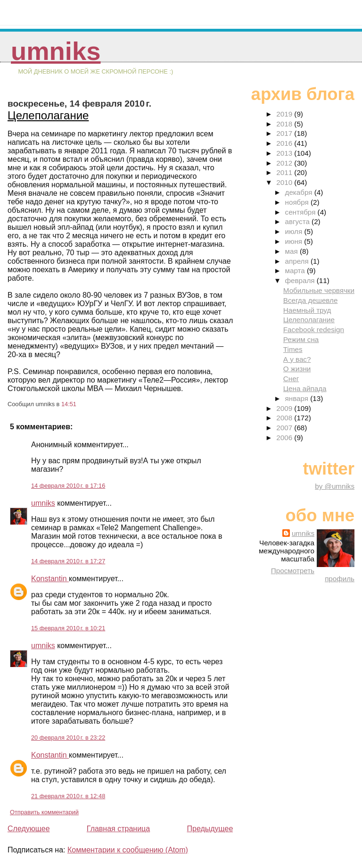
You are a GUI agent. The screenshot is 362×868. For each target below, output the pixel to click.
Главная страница (118, 829)
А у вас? (297, 359)
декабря (300, 192)
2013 (285, 153)
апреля (298, 261)
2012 (285, 163)
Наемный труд (307, 310)
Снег (291, 379)
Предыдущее (210, 829)
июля (295, 231)
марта (296, 271)
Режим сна (301, 339)
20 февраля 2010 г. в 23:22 (68, 738)
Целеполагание (48, 115)
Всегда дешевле (311, 300)
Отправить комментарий (44, 812)
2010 (285, 182)
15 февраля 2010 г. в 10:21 (68, 628)
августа (299, 221)
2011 (285, 172)
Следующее (29, 829)
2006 (285, 438)
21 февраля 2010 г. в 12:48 (68, 796)
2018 (285, 124)
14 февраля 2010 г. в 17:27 (68, 561)
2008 (285, 418)
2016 (285, 143)
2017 (285, 133)
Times (293, 349)
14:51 (69, 404)
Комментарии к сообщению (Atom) (128, 850)
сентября (301, 212)
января (298, 398)
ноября (298, 202)
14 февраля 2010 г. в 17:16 (68, 486)
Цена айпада (305, 388)
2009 (285, 408)
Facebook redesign (314, 330)
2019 (285, 114)
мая (292, 251)
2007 (285, 428)
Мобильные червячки (319, 290)
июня (295, 241)
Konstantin (50, 579)
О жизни (297, 369)
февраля (301, 280)
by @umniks (335, 486)
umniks (56, 51)
